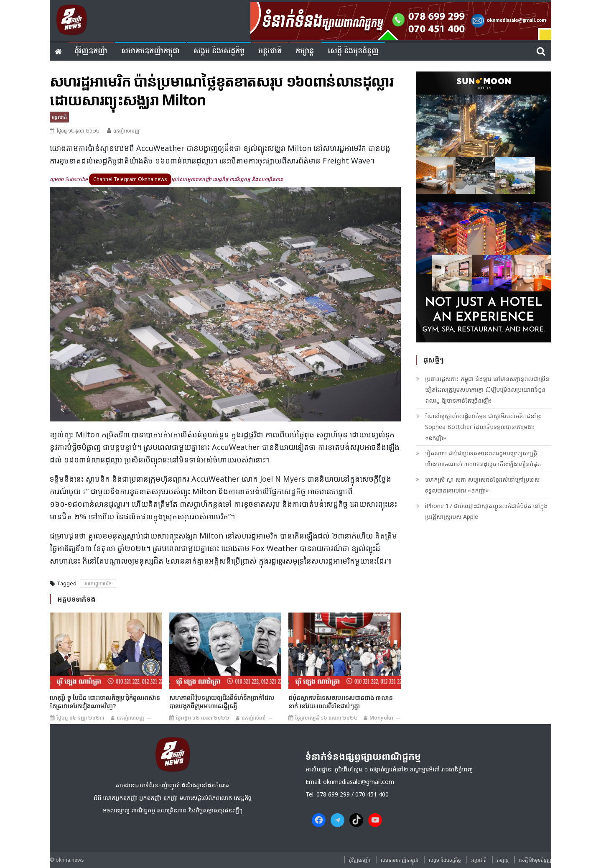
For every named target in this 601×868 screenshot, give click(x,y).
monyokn (381, 718)
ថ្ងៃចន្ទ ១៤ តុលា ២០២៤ (78, 131)
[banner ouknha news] (401, 20)
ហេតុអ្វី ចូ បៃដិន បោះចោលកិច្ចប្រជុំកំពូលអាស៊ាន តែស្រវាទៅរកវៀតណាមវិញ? (105, 702)
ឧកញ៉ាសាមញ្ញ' (127, 131)
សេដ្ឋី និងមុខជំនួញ (353, 51)
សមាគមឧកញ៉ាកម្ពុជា (150, 51)
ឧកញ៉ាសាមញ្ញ (130, 718)
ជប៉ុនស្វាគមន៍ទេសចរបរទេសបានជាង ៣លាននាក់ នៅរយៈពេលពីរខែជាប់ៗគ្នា (341, 702)
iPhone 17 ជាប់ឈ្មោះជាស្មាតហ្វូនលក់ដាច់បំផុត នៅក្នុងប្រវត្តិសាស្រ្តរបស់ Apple (486, 511)
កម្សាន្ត (305, 51)
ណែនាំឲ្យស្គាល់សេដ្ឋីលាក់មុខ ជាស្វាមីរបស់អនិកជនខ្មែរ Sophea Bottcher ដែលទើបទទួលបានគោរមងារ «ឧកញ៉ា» (483, 427)
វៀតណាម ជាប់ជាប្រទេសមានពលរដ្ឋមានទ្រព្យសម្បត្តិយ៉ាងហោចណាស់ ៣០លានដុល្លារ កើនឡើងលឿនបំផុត (483, 458)
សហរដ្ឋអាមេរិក (98, 583)
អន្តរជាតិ (270, 51)
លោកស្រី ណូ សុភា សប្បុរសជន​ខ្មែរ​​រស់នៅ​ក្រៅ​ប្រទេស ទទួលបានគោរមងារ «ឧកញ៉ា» (482, 485)
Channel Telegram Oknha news (130, 179)
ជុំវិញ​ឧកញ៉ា (91, 51)
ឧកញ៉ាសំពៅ (253, 718)
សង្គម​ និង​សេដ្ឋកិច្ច (219, 51)
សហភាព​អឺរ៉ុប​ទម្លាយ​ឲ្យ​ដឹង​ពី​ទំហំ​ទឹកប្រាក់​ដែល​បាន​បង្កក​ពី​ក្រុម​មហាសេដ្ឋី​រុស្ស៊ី (222, 702)
